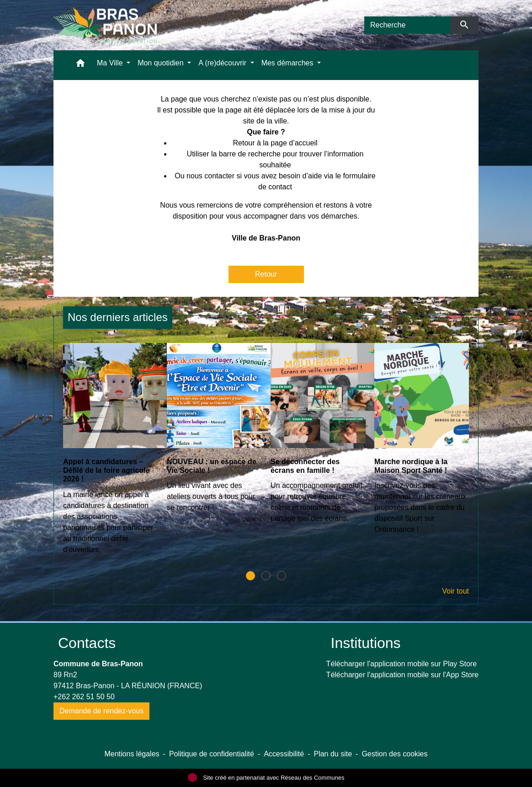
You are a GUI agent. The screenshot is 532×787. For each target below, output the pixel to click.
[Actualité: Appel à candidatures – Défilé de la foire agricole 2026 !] (110, 454)
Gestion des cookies (394, 754)
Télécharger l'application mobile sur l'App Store (402, 675)
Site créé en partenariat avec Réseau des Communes (266, 778)
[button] (80, 65)
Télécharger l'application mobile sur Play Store (402, 664)
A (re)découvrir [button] (223, 63)
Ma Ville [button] (111, 63)
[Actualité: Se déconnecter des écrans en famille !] (318, 438)
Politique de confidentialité (212, 754)
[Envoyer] (465, 25)
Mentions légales (132, 754)
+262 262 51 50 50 (84, 697)
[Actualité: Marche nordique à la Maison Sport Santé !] (422, 444)
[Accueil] (105, 25)
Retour (266, 274)
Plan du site (333, 754)
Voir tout (455, 591)
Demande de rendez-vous (101, 711)
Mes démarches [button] (288, 63)
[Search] (407, 25)
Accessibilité (284, 754)
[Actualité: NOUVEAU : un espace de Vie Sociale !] (214, 433)
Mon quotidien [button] (162, 63)
